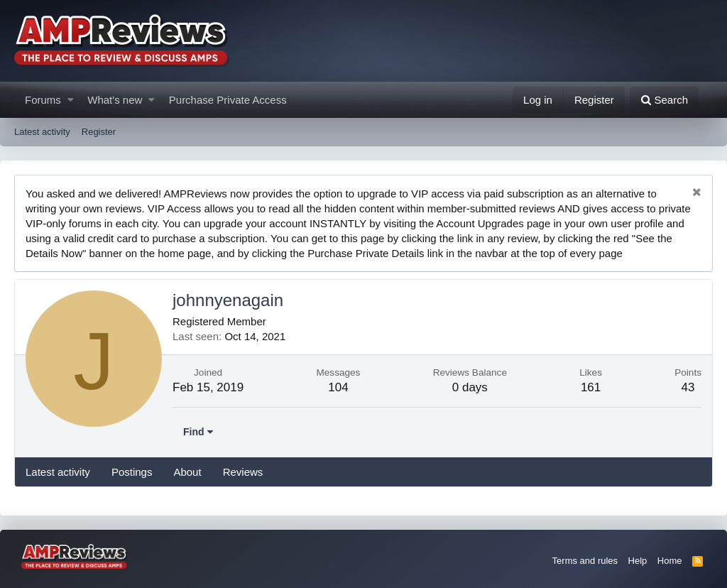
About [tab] (187, 472)
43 (688, 387)
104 (338, 387)
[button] (71, 100)
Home (670, 561)
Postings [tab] (132, 472)
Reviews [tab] (243, 472)
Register (99, 132)
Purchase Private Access (228, 100)
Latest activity (42, 132)
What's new (115, 100)
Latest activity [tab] (58, 472)
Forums (43, 100)
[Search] (664, 100)
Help (638, 561)
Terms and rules (585, 561)
